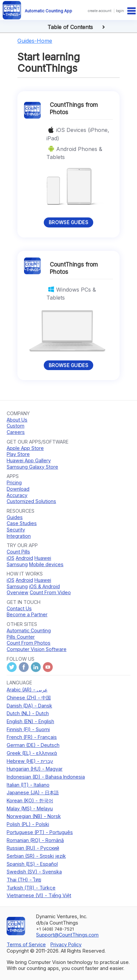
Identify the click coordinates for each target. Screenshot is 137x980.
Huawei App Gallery (29, 460)
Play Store (18, 454)
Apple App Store (25, 448)
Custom (16, 426)
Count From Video (50, 592)
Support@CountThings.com (67, 935)
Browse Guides (68, 222)
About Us (17, 420)
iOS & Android (44, 586)
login (120, 11)
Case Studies (22, 523)
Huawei (43, 558)
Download (18, 489)
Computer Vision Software (37, 649)
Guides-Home (35, 41)
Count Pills (18, 552)
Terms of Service (26, 944)
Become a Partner (27, 614)
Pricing (14, 482)
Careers (16, 432)
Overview (18, 592)
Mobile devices (46, 564)
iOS (11, 558)
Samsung (17, 564)
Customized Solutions (31, 501)
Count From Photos (29, 643)
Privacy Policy (66, 944)
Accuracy (17, 495)
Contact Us (19, 608)
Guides (15, 517)
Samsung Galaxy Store (32, 467)
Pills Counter (21, 637)
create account (100, 11)
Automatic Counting (29, 630)
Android (24, 558)
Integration (19, 536)
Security (16, 530)
